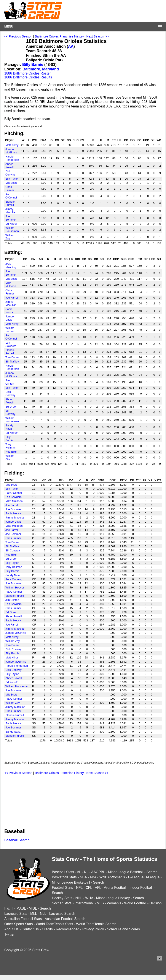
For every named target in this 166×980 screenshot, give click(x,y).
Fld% (101, 480)
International (84, 903)
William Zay (10, 237)
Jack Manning (11, 266)
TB (140, 259)
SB (84, 259)
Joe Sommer (11, 218)
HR (119, 140)
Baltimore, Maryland (41, 69)
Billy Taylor (12, 179)
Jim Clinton (10, 382)
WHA (89, 898)
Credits (47, 929)
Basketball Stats (64, 877)
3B (66, 259)
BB (126, 140)
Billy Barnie (33, 65)
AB (41, 259)
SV (82, 140)
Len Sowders (11, 344)
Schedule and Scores (123, 929)
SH (159, 259)
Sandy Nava (9, 427)
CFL (89, 888)
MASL (21, 908)
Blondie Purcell (10, 203)
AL (79, 872)
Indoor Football (141, 888)
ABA (93, 877)
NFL (79, 888)
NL (86, 872)
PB (132, 480)
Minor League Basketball (71, 882)
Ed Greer (11, 407)
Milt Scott (11, 183)
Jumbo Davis (10, 318)
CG (69, 140)
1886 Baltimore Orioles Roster (27, 73)
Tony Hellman (10, 446)
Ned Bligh (11, 452)
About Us (11, 929)
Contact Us (30, 929)
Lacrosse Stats (16, 914)
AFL (98, 888)
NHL (79, 898)
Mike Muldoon (11, 284)
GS (57, 140)
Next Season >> (97, 36)
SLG (124, 259)
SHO (76, 140)
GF (63, 140)
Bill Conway (10, 412)
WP (159, 140)
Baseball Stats (63, 872)
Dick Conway (10, 173)
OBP (116, 259)
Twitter (9, 934)
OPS (131, 259)
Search (152, 872)
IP (93, 140)
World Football (135, 903)
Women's (114, 903)
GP (25, 259)
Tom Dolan (12, 357)
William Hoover (10, 330)
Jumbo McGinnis (11, 151)
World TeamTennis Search (96, 924)
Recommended (68, 929)
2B (61, 259)
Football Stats (62, 888)
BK (153, 140)
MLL (34, 914)
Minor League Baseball (126, 872)
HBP (146, 140)
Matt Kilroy (12, 145)
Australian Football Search (65, 919)
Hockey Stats (62, 898)
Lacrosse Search (62, 914)
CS (90, 259)
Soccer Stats (62, 903)
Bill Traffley (12, 362)
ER (114, 140)
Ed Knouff (11, 224)
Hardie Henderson (12, 158)
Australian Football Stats (23, 919)
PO (71, 480)
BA (109, 259)
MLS (100, 903)
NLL (43, 914)
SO (140, 140)
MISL (33, 908)
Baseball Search (17, 840)
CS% (158, 480)
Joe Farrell (12, 298)
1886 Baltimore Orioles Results (28, 77)
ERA (43, 140)
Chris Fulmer (10, 189)
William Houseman (12, 229)
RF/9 (113, 480)
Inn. (62, 480)
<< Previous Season (18, 36)
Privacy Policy (93, 929)
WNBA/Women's (112, 877)
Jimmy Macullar (11, 211)
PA (33, 259)
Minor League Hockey (113, 898)
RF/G (124, 480)
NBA (83, 877)
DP (146, 259)
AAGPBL (98, 872)
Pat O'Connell (11, 196)
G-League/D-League (144, 877)
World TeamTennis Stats (54, 924)
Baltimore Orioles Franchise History (59, 36)
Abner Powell (10, 166)
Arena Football (115, 888)
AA (71, 46)
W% (35, 140)
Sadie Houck (9, 311)
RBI (77, 259)
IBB (132, 140)
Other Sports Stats (19, 924)
